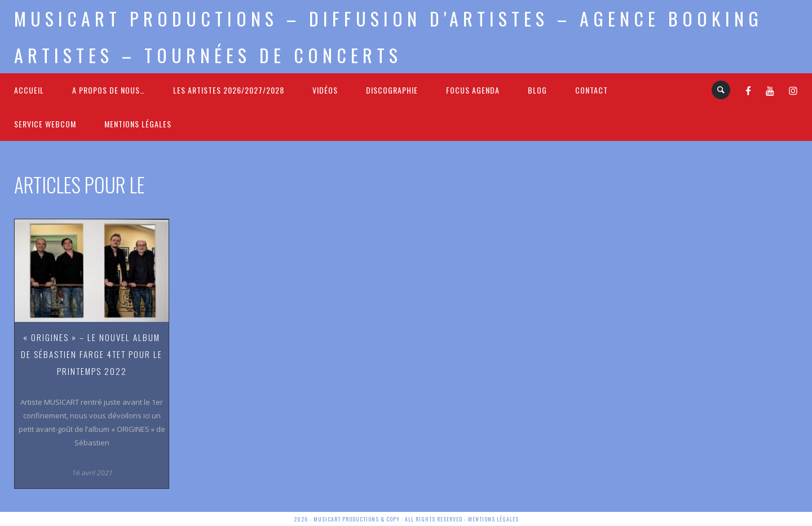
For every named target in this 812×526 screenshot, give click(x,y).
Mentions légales (138, 124)
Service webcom (45, 124)
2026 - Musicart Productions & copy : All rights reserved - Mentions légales (406, 519)
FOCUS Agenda (473, 90)
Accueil (29, 90)
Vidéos (325, 90)
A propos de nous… (109, 90)
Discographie (392, 90)
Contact (592, 90)
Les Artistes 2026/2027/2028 (229, 90)
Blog (537, 90)
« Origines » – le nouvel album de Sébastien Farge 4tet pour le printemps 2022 (92, 354)
